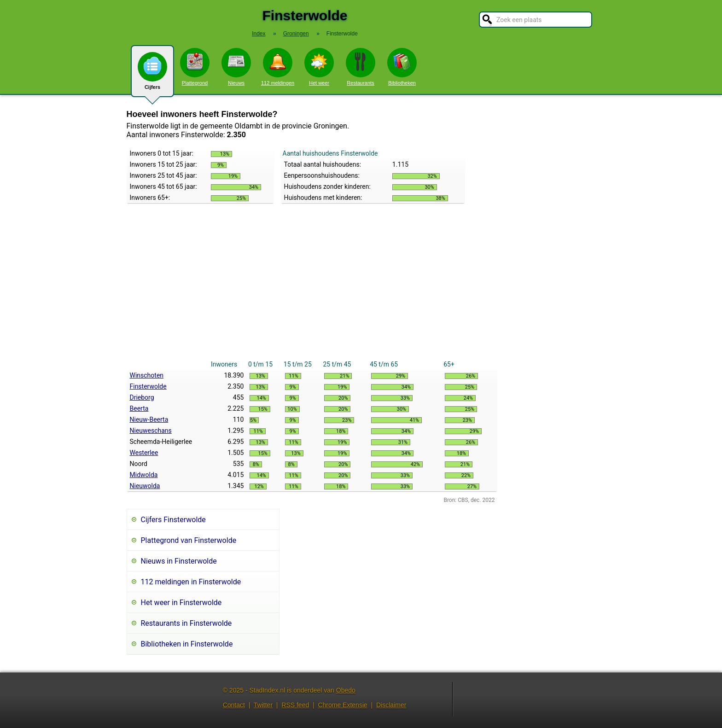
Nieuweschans (151, 431)
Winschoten (147, 375)
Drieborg (142, 397)
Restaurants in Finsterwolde (186, 623)
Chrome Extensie (342, 705)
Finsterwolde (148, 386)
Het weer (319, 67)
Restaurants (361, 67)
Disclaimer (391, 705)
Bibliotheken (402, 67)
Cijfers (152, 75)
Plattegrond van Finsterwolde (189, 540)
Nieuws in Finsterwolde (179, 561)
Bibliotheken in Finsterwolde (187, 644)
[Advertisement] (312, 290)
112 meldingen (278, 67)
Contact (234, 705)
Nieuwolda (145, 486)
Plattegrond (195, 67)
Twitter (263, 705)
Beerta (139, 408)
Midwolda (144, 475)
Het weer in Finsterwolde (181, 603)
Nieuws (236, 67)
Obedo (346, 690)
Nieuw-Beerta (149, 419)
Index (259, 34)
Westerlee (144, 453)
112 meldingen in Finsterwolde (191, 582)
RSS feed (295, 705)
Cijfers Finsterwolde (173, 520)
